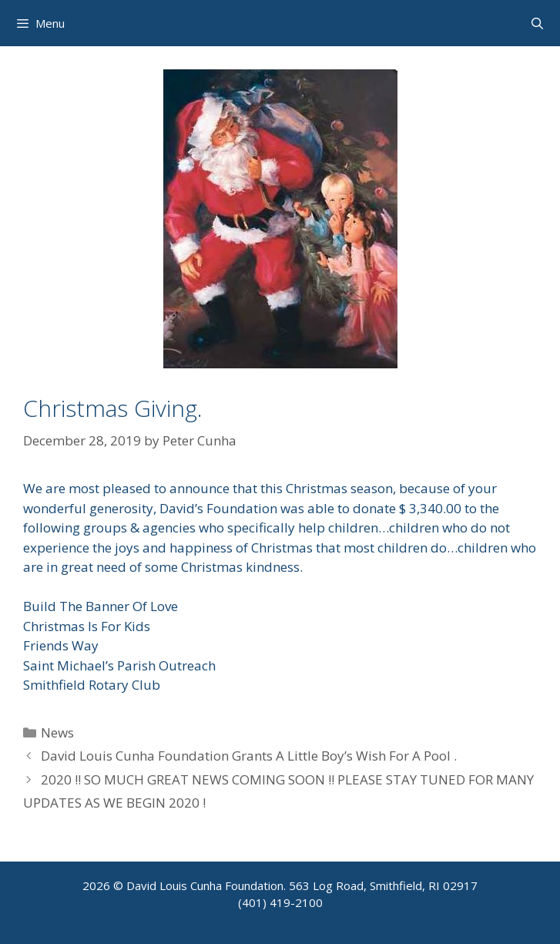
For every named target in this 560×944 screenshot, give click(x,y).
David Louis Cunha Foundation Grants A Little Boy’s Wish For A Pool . (249, 756)
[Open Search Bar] (537, 23)
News (57, 732)
